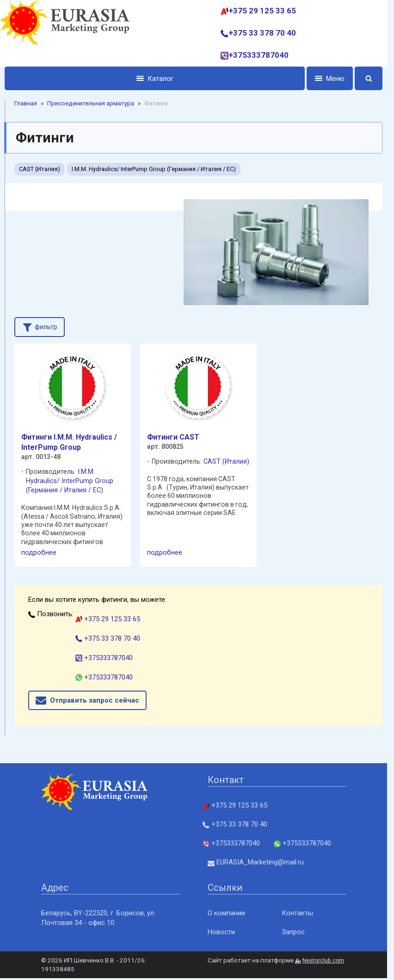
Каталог (155, 79)
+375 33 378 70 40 (258, 33)
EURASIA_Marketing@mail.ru (256, 862)
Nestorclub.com (323, 961)
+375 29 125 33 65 (258, 11)
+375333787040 (255, 55)
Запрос (293, 932)
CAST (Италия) (40, 169)
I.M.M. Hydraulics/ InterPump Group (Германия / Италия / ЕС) (154, 169)
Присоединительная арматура (91, 103)
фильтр (40, 326)
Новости (221, 932)
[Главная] (65, 33)
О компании (226, 913)
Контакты (297, 913)
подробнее (39, 552)
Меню (330, 79)
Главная (26, 103)
